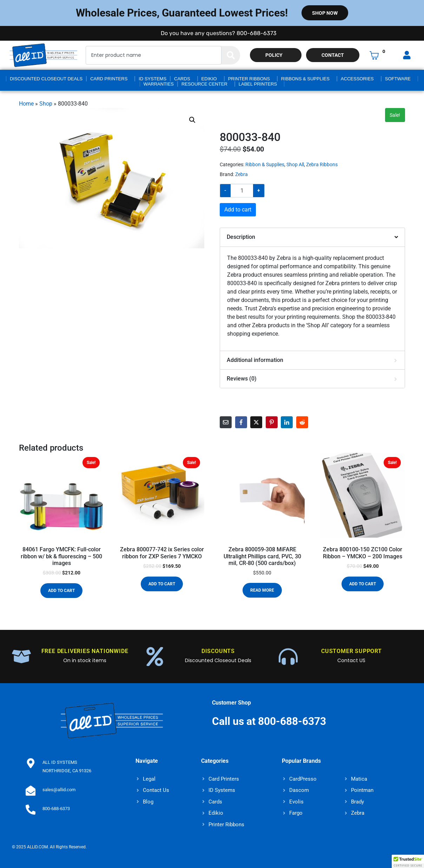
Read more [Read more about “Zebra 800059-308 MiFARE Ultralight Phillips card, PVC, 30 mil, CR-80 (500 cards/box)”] (262, 590)
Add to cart (238, 210)
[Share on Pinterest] (272, 422)
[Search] (231, 55)
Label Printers (258, 84)
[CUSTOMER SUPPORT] (288, 657)
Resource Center (204, 84)
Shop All (295, 164)
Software (398, 79)
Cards (182, 79)
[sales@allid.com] (30, 790)
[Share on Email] (226, 422)
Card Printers (109, 79)
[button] (192, 120)
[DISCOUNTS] (155, 657)
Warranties (159, 84)
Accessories (357, 79)
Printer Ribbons (249, 79)
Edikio (209, 79)
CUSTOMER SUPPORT (352, 651)
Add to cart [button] (61, 591)
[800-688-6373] (30, 809)
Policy (274, 55)
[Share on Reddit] (302, 422)
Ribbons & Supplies (305, 79)
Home (26, 104)
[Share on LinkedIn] (287, 422)
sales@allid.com (58, 790)
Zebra (241, 174)
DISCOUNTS (218, 651)
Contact (333, 55)
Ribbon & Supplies (265, 164)
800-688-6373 (55, 809)
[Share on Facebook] (241, 422)
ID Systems (153, 79)
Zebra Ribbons (322, 164)
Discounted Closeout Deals (46, 79)
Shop (46, 104)
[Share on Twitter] (256, 422)
